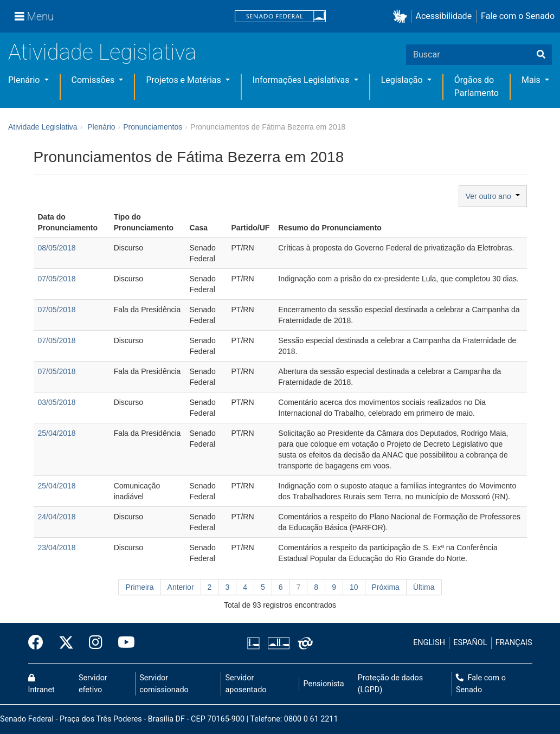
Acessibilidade (444, 16)
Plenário (25, 80)
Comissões (94, 80)
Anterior (181, 587)
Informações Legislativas (302, 80)
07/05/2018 (57, 279)
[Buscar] (541, 55)
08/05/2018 (57, 248)
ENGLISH (429, 643)
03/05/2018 (57, 402)
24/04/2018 (57, 517)
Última (424, 587)
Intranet (41, 684)
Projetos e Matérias (184, 80)
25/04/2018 (57, 433)
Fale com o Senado (518, 16)
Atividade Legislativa (102, 52)
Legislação (403, 80)
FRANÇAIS (514, 643)
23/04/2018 (57, 548)
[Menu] (34, 16)
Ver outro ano (493, 196)
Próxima (386, 587)
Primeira (139, 587)
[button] (402, 17)
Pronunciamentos (153, 127)
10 (354, 587)
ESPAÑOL (470, 643)
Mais (532, 80)
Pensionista (324, 684)
